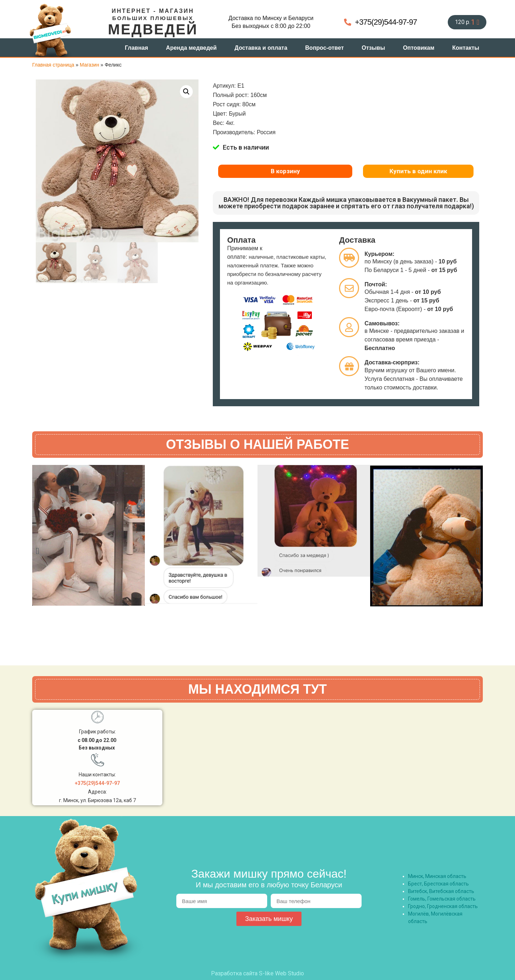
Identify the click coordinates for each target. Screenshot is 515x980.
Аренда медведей (191, 48)
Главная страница (53, 65)
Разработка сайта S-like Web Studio (257, 973)
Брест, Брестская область (438, 884)
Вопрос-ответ (324, 48)
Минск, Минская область (437, 876)
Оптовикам (419, 48)
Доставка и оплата (261, 48)
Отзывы (373, 48)
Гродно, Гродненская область (443, 906)
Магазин (89, 65)
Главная (136, 48)
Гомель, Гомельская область (442, 899)
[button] (186, 92)
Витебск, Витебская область (441, 891)
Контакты (466, 48)
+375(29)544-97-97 (97, 783)
